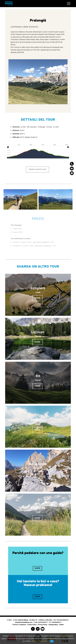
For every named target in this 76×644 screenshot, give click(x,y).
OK (52, 641)
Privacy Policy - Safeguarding (48, 625)
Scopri (37, 298)
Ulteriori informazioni (39, 641)
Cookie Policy (32, 625)
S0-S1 (22, 137)
